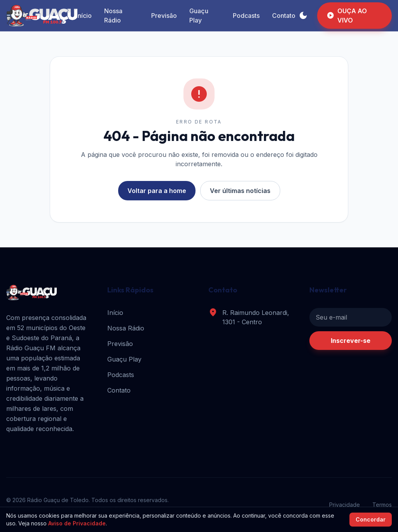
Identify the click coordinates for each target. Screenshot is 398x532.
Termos (382, 505)
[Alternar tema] (303, 16)
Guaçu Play (199, 16)
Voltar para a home (157, 191)
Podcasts (246, 16)
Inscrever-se (351, 341)
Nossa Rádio (113, 16)
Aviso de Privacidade (77, 523)
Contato (284, 16)
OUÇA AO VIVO (347, 16)
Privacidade (345, 505)
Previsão (164, 16)
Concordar (371, 519)
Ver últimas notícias (240, 191)
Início (84, 16)
